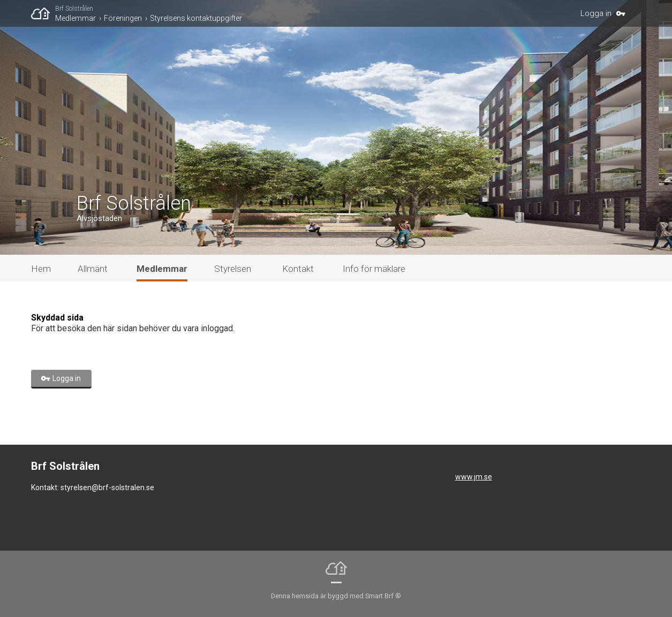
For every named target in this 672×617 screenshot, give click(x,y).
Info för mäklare (374, 269)
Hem (41, 269)
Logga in (596, 13)
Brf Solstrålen (74, 9)
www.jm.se (474, 477)
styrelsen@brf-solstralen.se (107, 487)
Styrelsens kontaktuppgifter (196, 18)
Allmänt (93, 269)
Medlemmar (75, 18)
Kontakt (298, 269)
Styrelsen (233, 269)
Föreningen (123, 18)
